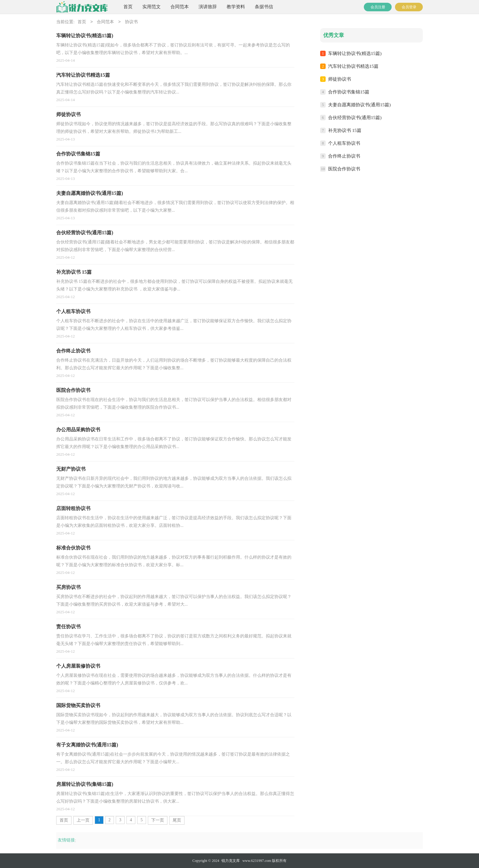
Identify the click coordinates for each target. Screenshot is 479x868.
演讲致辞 (208, 7)
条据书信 (264, 7)
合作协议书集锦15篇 (349, 92)
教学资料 (236, 7)
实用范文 (152, 7)
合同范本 (180, 7)
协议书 (131, 22)
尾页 (177, 820)
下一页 (158, 820)
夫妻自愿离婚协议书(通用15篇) (359, 105)
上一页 (83, 820)
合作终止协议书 (344, 156)
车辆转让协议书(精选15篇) (355, 53)
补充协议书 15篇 (345, 130)
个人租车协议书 (344, 143)
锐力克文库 (231, 861)
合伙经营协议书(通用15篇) (355, 118)
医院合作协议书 (344, 169)
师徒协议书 (340, 79)
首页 (128, 7)
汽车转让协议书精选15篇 (353, 66)
